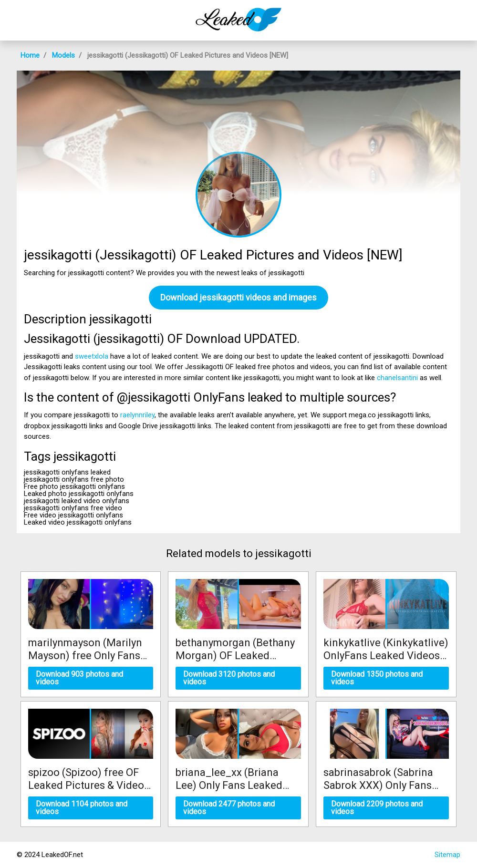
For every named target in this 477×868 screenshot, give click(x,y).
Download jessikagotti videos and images (238, 297)
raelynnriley (137, 415)
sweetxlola (92, 356)
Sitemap (447, 855)
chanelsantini (397, 378)
